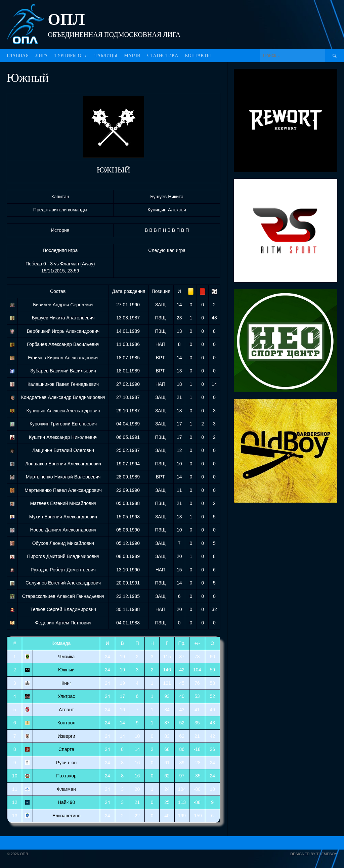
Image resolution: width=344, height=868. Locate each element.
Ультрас (66, 696)
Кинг (66, 683)
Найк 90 (66, 802)
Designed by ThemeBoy (314, 854)
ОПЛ (66, 19)
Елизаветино (67, 816)
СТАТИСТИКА (163, 56)
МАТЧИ (132, 56)
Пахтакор (66, 776)
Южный (66, 670)
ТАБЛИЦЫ (106, 56)
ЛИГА (42, 56)
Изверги (66, 736)
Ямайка (67, 657)
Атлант (66, 710)
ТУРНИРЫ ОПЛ (71, 56)
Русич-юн (66, 763)
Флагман (66, 789)
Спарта (66, 749)
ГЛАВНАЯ (18, 56)
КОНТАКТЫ (198, 56)
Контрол (67, 723)
